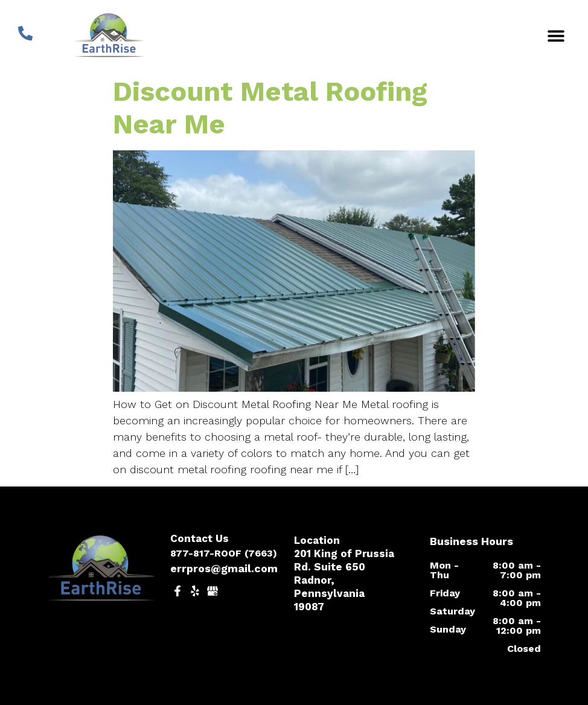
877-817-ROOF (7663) (224, 553)
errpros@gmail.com (224, 568)
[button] (556, 35)
